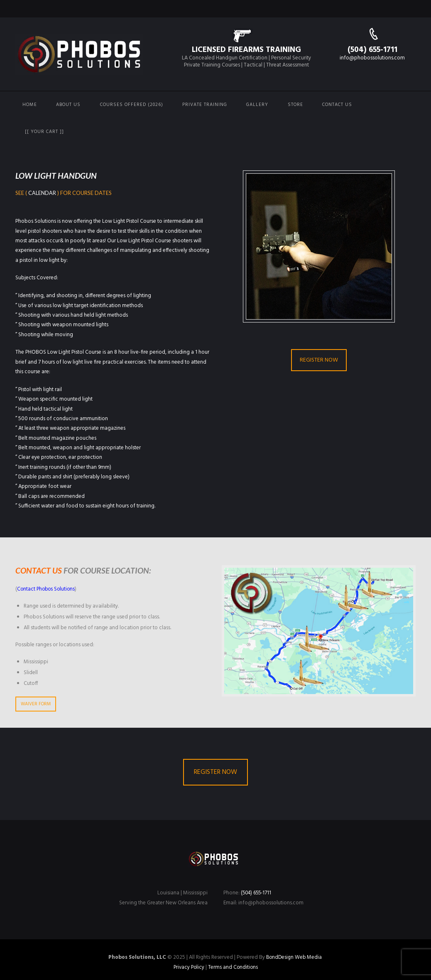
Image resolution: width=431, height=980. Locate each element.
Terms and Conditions (234, 967)
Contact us (337, 105)
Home (30, 105)
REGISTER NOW (319, 360)
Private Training (205, 105)
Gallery (257, 105)
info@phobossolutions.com (372, 58)
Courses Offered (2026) (132, 105)
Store (295, 105)
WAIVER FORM (36, 704)
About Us (68, 105)
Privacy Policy (188, 967)
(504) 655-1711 (372, 50)
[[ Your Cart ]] (44, 132)
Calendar (42, 193)
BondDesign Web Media (294, 957)
